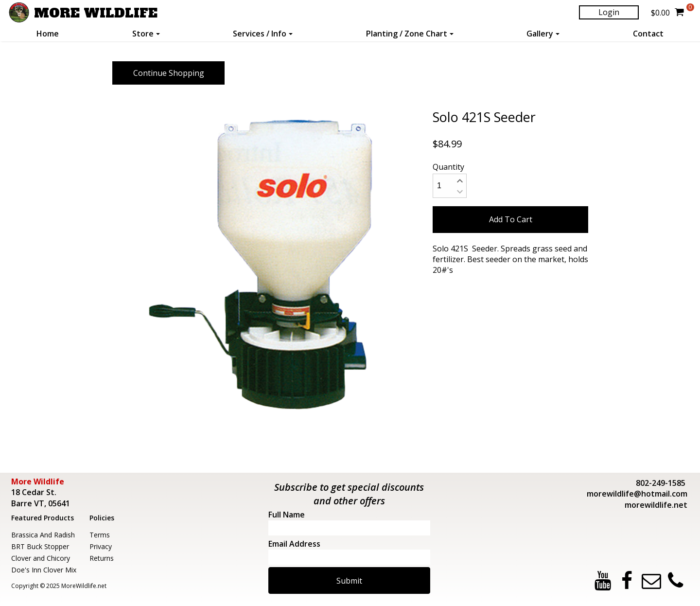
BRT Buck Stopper (40, 546)
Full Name (287, 515)
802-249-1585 (661, 483)
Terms (100, 535)
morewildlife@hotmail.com (637, 494)
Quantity (448, 167)
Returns (102, 558)
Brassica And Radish (43, 535)
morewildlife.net (656, 505)
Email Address (294, 544)
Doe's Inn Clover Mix (44, 570)
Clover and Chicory (41, 558)
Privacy (101, 546)
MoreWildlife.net (84, 586)
